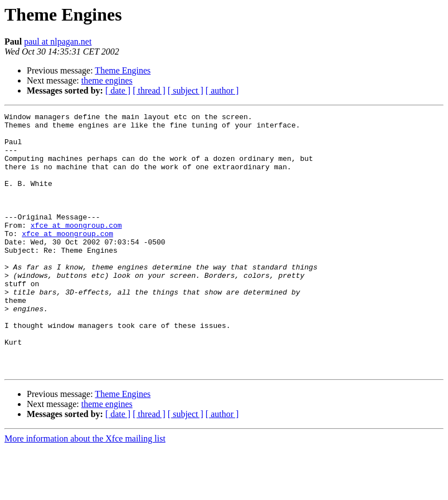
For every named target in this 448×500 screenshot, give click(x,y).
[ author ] (222, 90)
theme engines (107, 80)
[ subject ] (186, 90)
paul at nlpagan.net (58, 41)
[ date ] (118, 90)
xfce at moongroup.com (76, 248)
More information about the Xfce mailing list (85, 490)
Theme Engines (123, 70)
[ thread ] (149, 90)
